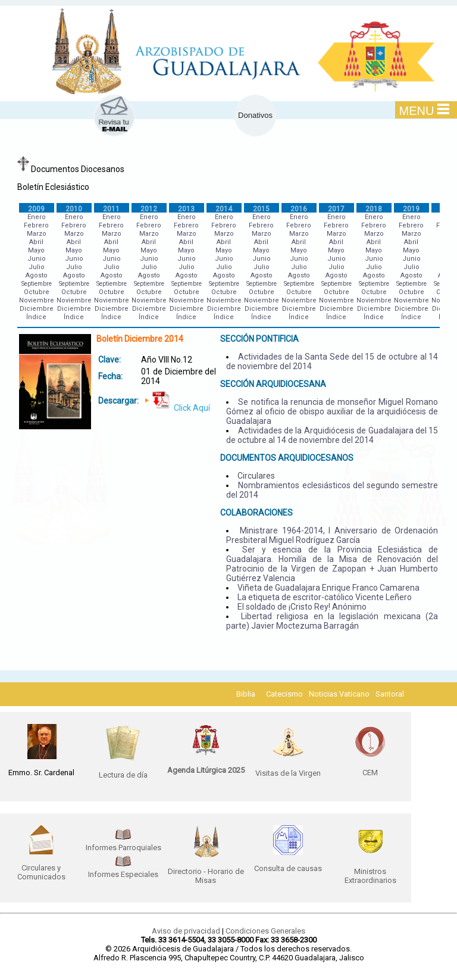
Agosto (37, 275)
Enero (37, 217)
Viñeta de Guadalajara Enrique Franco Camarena (328, 588)
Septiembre (37, 284)
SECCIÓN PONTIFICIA (259, 339)
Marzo (37, 234)
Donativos (255, 115)
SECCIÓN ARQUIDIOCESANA (273, 384)
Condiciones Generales (265, 931)
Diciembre (37, 309)
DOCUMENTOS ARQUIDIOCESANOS (287, 458)
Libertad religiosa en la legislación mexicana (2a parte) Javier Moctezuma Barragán (332, 621)
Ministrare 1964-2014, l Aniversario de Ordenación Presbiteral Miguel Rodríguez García (332, 535)
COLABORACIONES (256, 513)
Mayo (36, 250)
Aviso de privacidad (186, 931)
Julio (37, 267)
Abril (36, 242)
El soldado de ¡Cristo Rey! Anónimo (302, 607)
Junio (37, 259)
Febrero (36, 225)
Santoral (390, 694)
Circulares (256, 476)
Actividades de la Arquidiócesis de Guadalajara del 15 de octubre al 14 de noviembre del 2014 (332, 435)
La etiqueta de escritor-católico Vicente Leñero (325, 597)
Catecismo (284, 694)
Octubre (37, 292)
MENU (425, 110)
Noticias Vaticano (339, 694)
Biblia (246, 694)
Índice (36, 317)
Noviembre (37, 300)
